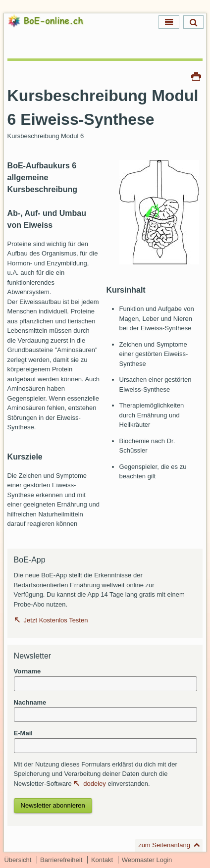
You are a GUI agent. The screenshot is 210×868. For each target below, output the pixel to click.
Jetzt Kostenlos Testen (56, 620)
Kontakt (102, 860)
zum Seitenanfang (164, 845)
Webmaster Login (147, 860)
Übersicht (18, 860)
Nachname (30, 702)
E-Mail (23, 733)
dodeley (95, 784)
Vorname (27, 671)
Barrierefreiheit (61, 860)
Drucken (196, 76)
